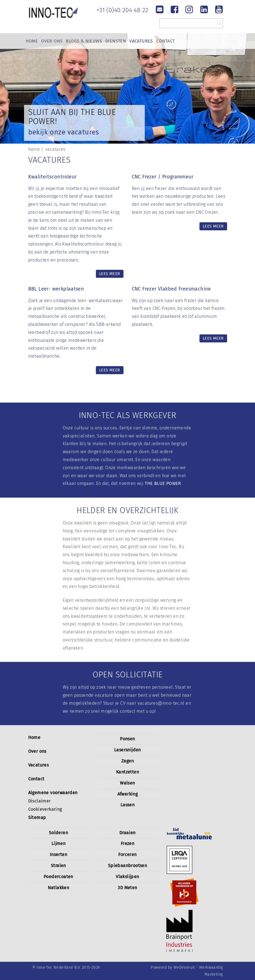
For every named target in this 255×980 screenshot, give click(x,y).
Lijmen (58, 843)
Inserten (58, 854)
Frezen (127, 843)
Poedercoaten (58, 877)
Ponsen (127, 739)
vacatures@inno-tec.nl (161, 703)
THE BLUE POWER (163, 483)
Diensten (116, 41)
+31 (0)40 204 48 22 (123, 10)
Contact (166, 41)
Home (32, 41)
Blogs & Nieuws (84, 41)
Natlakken (59, 888)
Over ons (37, 751)
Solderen (58, 833)
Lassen (127, 805)
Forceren (127, 854)
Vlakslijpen (127, 877)
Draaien (127, 833)
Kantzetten (127, 772)
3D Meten (127, 888)
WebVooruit (184, 967)
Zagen (127, 761)
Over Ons (52, 41)
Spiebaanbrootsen (127, 866)
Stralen (58, 866)
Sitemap (37, 817)
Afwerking (128, 794)
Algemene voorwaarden (53, 793)
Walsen (127, 783)
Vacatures (141, 41)
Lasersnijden (127, 750)
